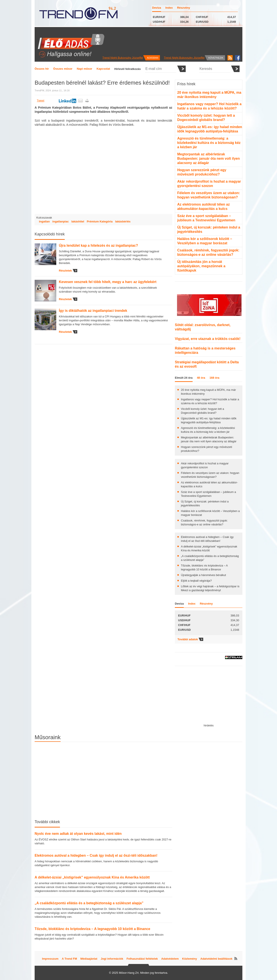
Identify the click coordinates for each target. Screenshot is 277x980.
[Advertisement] (209, 697)
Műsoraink (48, 737)
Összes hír (42, 69)
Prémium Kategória (100, 221)
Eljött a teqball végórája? (196, 581)
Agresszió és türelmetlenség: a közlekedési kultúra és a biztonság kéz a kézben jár (209, 143)
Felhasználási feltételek (142, 959)
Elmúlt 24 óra (184, 378)
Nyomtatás (87, 101)
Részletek (65, 271)
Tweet (41, 101)
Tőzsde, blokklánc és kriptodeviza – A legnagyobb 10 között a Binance (92, 929)
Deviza (157, 8)
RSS (230, 58)
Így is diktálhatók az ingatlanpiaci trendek (93, 311)
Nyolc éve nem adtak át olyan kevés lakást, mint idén (78, 834)
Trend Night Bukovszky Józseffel (123, 58)
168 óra (214, 378)
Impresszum (50, 959)
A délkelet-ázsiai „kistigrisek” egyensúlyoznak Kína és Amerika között (92, 877)
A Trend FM (69, 959)
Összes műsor (63, 69)
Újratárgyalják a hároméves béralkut (203, 575)
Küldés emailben (81, 101)
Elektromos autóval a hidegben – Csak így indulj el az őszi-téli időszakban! (96, 855)
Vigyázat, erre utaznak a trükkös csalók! (208, 339)
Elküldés (181, 69)
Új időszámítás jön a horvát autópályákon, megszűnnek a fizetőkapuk (201, 266)
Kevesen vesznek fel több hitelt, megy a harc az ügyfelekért (108, 282)
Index (169, 8)
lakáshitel (78, 221)
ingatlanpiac (61, 221)
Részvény (184, 8)
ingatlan (44, 221)
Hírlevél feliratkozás (127, 69)
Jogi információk (112, 959)
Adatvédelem (170, 959)
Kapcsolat (103, 69)
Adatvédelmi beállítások (216, 959)
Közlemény (190, 959)
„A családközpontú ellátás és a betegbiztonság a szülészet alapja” (89, 903)
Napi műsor (85, 69)
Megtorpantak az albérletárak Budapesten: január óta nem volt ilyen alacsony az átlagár (209, 159)
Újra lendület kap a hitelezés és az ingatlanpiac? (98, 245)
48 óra (201, 378)
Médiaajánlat (89, 959)
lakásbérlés (123, 221)
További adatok (188, 639)
